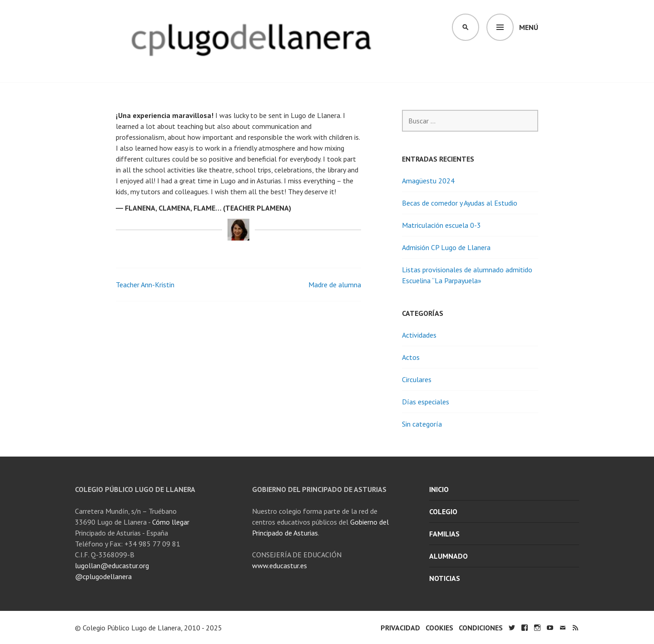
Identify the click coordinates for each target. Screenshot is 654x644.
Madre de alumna (335, 285)
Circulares (417, 379)
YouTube (550, 628)
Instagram (537, 628)
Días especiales (426, 402)
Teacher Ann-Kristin (145, 285)
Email (563, 628)
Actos (411, 357)
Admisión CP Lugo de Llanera (446, 247)
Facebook (525, 628)
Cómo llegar (171, 522)
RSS (575, 628)
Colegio (443, 511)
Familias (444, 534)
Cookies (439, 628)
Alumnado (448, 556)
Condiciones (481, 628)
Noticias (445, 578)
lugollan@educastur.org (112, 565)
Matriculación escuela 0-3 (441, 225)
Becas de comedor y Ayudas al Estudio (460, 203)
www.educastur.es (280, 565)
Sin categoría (422, 424)
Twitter (512, 628)
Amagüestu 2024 (428, 181)
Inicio (439, 489)
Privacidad (400, 628)
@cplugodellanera (103, 576)
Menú (529, 27)
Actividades (419, 335)
